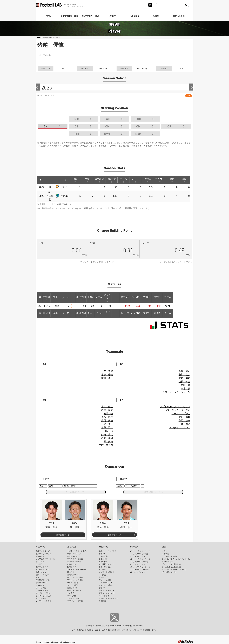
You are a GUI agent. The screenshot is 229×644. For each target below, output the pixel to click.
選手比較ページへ (153, 492)
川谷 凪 (108, 431)
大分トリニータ (73, 598)
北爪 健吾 (184, 378)
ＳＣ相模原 (103, 559)
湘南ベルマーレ (73, 575)
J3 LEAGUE (103, 547)
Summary (134, 547)
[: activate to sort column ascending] (47, 180)
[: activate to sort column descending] (40, 180)
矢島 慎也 (107, 417)
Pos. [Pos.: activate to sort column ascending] (90, 298)
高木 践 (186, 389)
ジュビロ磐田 (72, 585)
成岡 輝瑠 (107, 421)
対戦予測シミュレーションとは (174, 570)
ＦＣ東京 (39, 564)
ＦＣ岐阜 (102, 570)
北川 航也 (184, 417)
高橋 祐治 (184, 371)
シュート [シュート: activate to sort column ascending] (136, 180)
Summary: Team (70, 16)
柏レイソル (40, 562)
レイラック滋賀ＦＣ (107, 572)
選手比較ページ (63, 535)
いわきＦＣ (72, 564)
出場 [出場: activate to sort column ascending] (75, 180)
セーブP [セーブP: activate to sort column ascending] (125, 298)
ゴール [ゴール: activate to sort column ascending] (124, 180)
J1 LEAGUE (40, 547)
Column (135, 16)
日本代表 (165, 554)
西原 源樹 (107, 438)
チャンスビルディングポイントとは (97, 262)
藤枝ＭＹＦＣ (72, 588)
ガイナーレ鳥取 (105, 580)
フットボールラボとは (171, 556)
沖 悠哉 (108, 371)
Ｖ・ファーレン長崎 (44, 601)
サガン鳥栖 (72, 596)
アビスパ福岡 (41, 598)
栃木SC (65, 196)
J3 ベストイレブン (138, 572)
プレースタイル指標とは (171, 564)
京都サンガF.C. (41, 583)
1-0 (67, 306)
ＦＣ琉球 (102, 601)
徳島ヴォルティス (74, 591)
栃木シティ (72, 567)
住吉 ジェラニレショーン (176, 392)
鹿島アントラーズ (43, 551)
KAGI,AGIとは (167, 562)
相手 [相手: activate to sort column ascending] (55, 298)
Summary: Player (91, 16)
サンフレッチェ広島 (44, 596)
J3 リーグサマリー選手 (139, 570)
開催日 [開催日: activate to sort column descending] (46, 298)
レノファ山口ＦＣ (106, 583)
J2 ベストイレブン (138, 564)
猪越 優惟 (107, 375)
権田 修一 (107, 378)
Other (164, 547)
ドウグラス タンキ (180, 428)
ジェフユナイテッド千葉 (45, 559)
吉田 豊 (186, 385)
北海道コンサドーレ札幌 (77, 551)
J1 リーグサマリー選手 (139, 554)
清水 (65, 187)
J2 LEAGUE (72, 547)
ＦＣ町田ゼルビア (43, 570)
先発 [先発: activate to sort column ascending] (87, 180)
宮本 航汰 (107, 407)
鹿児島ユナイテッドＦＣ (108, 598)
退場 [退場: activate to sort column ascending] (184, 180)
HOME (48, 16)
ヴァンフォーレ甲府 (75, 577)
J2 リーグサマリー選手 (139, 562)
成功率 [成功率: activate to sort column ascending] (148, 180)
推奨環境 (99, 626)
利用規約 (91, 626)
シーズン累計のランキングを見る (175, 262)
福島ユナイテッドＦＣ (107, 551)
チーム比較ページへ (76, 492)
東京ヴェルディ (42, 567)
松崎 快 (108, 414)
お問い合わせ (136, 626)
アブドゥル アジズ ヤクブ (175, 407)
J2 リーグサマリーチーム (140, 559)
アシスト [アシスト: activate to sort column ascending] (160, 180)
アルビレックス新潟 (75, 580)
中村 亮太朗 (106, 445)
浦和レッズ (40, 556)
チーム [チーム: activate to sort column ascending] (168, 298)
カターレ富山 (72, 583)
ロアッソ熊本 (104, 596)
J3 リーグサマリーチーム (140, 567)
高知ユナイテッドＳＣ (107, 591)
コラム (164, 551)
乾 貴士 (108, 424)
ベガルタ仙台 (72, 556)
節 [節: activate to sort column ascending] (40, 298)
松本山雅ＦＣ (104, 562)
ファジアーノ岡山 (43, 593)
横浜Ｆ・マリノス (43, 575)
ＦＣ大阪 (102, 575)
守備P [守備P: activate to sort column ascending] (157, 298)
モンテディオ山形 (74, 562)
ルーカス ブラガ (181, 414)
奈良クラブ (103, 577)
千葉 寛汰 (184, 424)
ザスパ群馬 (103, 556)
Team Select (178, 16)
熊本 (57, 306)
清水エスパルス (42, 577)
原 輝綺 (108, 442)
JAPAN (113, 16)
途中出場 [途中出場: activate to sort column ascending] (99, 180)
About (156, 16)
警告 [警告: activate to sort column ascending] (172, 180)
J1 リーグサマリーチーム (140, 551)
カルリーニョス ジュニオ (176, 410)
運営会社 (126, 626)
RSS (189, 96)
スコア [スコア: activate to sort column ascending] (65, 298)
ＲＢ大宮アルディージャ (77, 570)
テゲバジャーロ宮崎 (75, 601)
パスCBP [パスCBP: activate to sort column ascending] (136, 298)
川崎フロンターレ (43, 572)
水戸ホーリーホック (44, 554)
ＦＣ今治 (71, 593)
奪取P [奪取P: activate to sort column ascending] (146, 298)
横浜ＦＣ (71, 572)
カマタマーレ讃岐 (106, 585)
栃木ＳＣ (102, 554)
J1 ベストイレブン (138, 556)
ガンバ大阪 (40, 585)
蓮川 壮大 (184, 375)
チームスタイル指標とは (171, 567)
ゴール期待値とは (169, 572)
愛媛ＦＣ (102, 588)
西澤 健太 (107, 410)
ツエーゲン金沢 (105, 567)
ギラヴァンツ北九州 (107, 593)
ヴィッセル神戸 (42, 591)
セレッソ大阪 (41, 588)
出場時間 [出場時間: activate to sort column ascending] (111, 180)
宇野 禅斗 (107, 428)
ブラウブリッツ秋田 (75, 559)
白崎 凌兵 (107, 435)
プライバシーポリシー (113, 626)
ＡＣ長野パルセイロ (107, 564)
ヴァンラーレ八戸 (74, 554)
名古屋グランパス (43, 580)
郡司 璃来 (184, 421)
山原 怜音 (184, 382)
